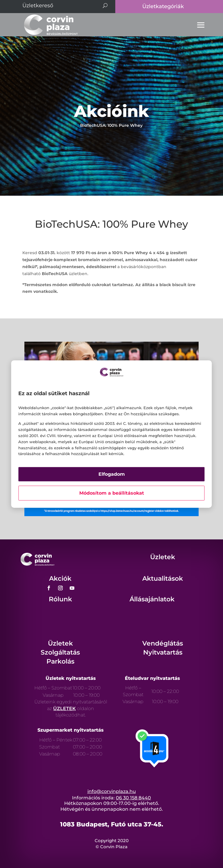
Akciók (60, 579)
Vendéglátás (163, 643)
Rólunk (60, 599)
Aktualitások (163, 579)
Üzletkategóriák (163, 6)
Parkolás (60, 661)
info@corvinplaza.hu (112, 791)
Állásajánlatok (152, 599)
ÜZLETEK (64, 709)
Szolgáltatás (60, 652)
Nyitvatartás (163, 652)
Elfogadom (112, 474)
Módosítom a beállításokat (112, 493)
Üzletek (163, 557)
